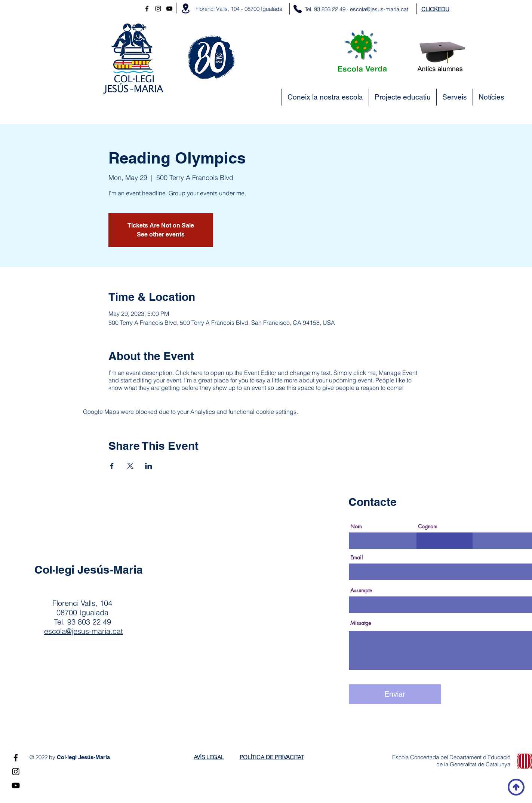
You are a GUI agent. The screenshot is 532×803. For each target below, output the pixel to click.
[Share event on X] (130, 466)
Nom (356, 526)
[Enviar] (395, 694)
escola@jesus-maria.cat (379, 9)
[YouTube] (169, 9)
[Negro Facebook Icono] (147, 9)
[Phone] (298, 9)
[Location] (185, 8)
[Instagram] (158, 9)
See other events (161, 234)
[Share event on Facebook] (112, 466)
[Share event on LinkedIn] (149, 466)
